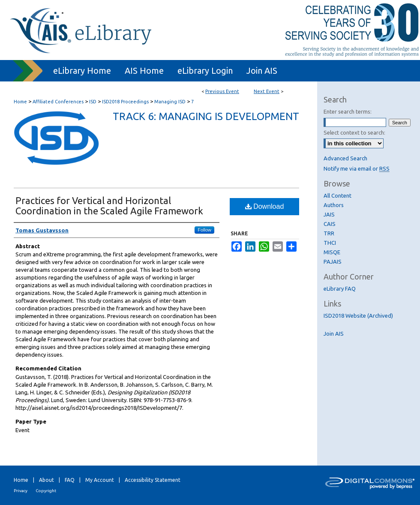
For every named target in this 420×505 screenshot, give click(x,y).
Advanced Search (345, 158)
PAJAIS (333, 262)
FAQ (70, 480)
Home (20, 102)
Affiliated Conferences (59, 102)
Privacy (21, 491)
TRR (329, 233)
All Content (337, 195)
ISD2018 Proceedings (126, 102)
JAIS (329, 214)
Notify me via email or (357, 168)
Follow (204, 230)
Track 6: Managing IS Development (206, 116)
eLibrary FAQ (340, 289)
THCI (330, 243)
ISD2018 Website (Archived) (358, 316)
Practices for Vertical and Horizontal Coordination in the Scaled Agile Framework (109, 206)
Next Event (267, 91)
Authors (334, 205)
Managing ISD (171, 102)
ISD (93, 102)
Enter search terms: (348, 111)
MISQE (332, 252)
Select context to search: (354, 132)
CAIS (330, 224)
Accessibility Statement (153, 480)
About (46, 480)
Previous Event (222, 91)
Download (265, 206)
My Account (100, 480)
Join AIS (334, 334)
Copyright (46, 491)
